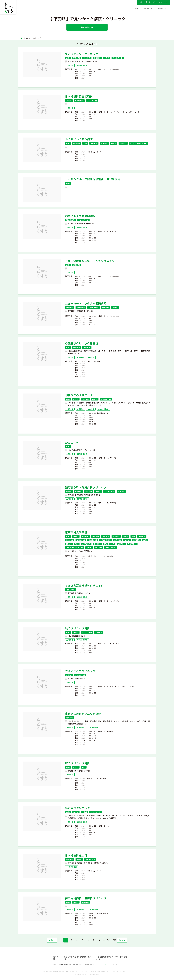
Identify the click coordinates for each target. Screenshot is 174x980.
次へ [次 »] (121, 940)
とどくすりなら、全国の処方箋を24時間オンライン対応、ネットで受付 (102, 971)
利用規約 (56, 958)
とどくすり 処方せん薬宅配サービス (78, 957)
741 (109, 940)
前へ (53, 940)
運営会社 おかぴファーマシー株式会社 (112, 957)
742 (114, 940)
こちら (104, 965)
